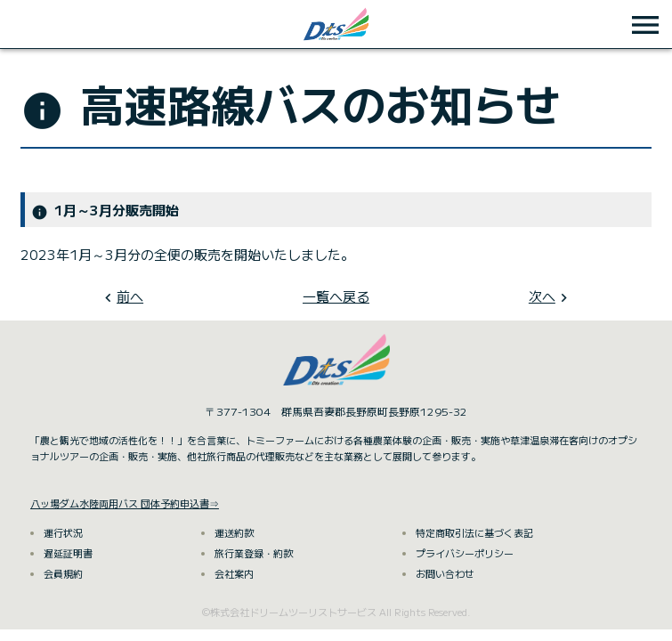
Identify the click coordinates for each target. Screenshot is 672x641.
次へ (542, 296)
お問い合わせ (445, 573)
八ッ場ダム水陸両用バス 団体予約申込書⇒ (125, 503)
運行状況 (63, 532)
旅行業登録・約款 (254, 553)
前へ (130, 296)
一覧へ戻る (336, 296)
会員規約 (63, 573)
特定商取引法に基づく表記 (474, 532)
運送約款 (234, 532)
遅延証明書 (68, 553)
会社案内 (234, 573)
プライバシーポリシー (465, 553)
